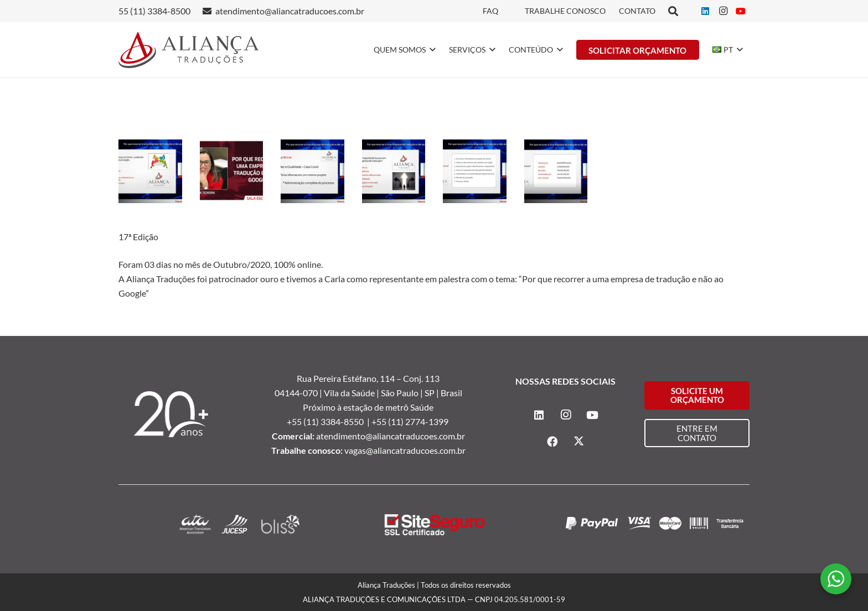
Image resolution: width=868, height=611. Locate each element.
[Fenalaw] (150, 171)
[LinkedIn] (705, 11)
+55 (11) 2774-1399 (411, 421)
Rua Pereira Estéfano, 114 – (350, 378)
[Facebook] (552, 442)
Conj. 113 (421, 378)
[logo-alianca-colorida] (188, 50)
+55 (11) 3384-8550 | (329, 421)
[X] (579, 442)
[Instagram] (723, 11)
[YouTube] (741, 11)
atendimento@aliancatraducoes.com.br (391, 436)
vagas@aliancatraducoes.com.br (405, 450)
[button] (431, 50)
